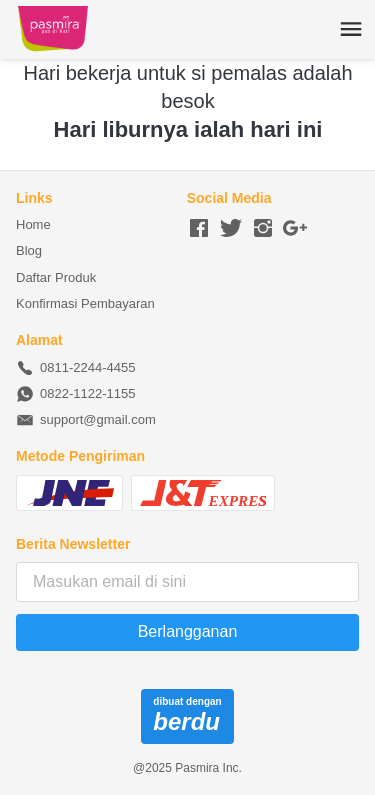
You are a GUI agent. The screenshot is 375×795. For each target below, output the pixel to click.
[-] (199, 229)
